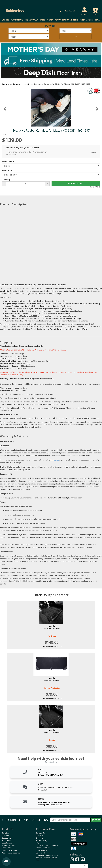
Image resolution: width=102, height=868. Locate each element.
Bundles (5, 833)
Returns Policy (42, 840)
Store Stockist (42, 853)
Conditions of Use (43, 848)
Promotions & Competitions (47, 855)
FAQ (38, 843)
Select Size (7, 170)
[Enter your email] (70, 820)
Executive (27, 84)
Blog (38, 860)
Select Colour (8, 162)
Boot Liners (7, 838)
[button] (68, 11)
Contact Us (55, 460)
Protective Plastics (9, 845)
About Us (40, 836)
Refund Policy (82, 329)
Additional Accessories (11, 853)
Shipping (40, 838)
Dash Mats (85, 20)
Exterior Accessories (10, 850)
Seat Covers (7, 843)
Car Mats (6, 84)
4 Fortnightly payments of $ (52, 153)
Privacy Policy (41, 850)
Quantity (6, 180)
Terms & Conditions (58, 329)
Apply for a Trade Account (46, 858)
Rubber (17, 84)
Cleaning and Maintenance (47, 845)
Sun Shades (7, 840)
